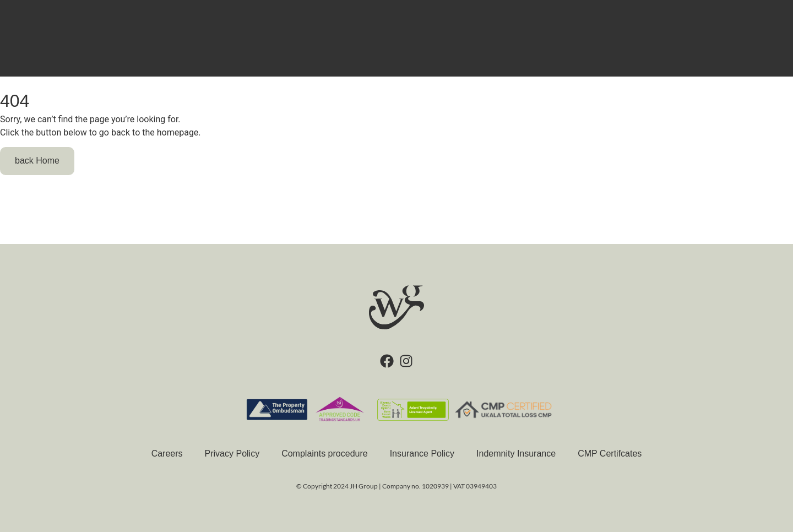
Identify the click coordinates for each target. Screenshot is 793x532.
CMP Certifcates (610, 454)
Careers (167, 454)
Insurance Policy (422, 454)
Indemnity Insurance (516, 454)
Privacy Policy (232, 454)
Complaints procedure (325, 454)
